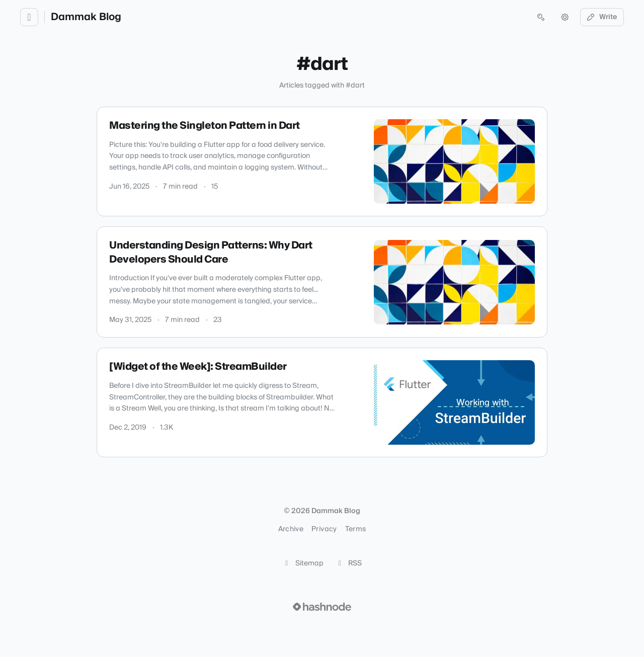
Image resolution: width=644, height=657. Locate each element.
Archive (291, 529)
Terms (356, 529)
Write (602, 17)
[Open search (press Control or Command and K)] (541, 17)
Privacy (324, 529)
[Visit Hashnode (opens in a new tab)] (322, 607)
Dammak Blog (86, 17)
